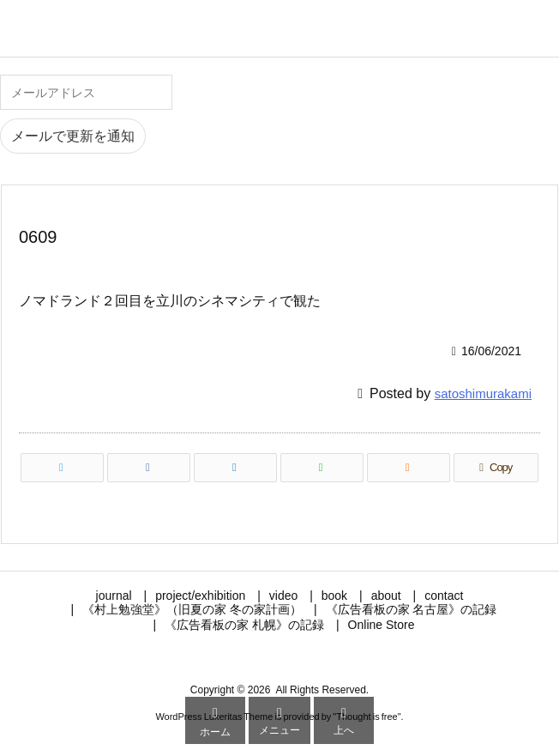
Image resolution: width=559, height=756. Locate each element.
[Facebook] (149, 468)
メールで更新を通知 (73, 136)
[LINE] (322, 468)
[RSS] (409, 468)
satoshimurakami (483, 393)
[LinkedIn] (235, 468)
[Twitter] (62, 468)
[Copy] (496, 468)
